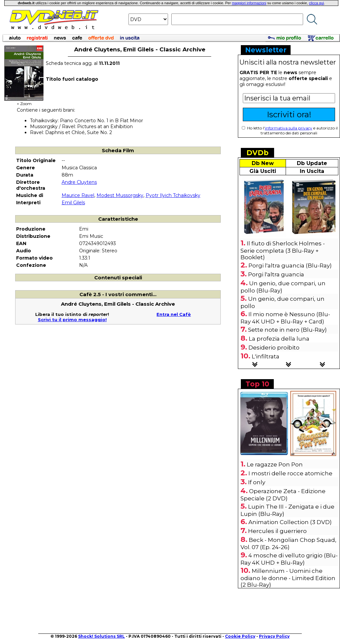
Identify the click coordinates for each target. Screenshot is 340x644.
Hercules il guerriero (277, 531)
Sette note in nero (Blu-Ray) (287, 330)
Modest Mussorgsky (120, 195)
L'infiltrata (266, 356)
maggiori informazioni (249, 3)
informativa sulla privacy (289, 128)
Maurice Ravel (78, 195)
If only (257, 482)
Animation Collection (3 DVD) (290, 522)
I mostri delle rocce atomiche (290, 473)
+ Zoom (24, 102)
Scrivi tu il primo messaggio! (72, 320)
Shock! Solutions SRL (101, 636)
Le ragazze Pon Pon (275, 464)
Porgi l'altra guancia (276, 274)
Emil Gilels (73, 203)
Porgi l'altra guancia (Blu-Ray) (290, 266)
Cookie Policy (240, 636)
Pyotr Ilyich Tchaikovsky (173, 195)
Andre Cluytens (79, 182)
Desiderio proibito (274, 348)
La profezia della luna (279, 339)
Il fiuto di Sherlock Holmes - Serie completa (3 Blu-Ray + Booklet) (283, 250)
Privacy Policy (274, 636)
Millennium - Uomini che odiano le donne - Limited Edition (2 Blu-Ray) (288, 578)
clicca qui (316, 3)
